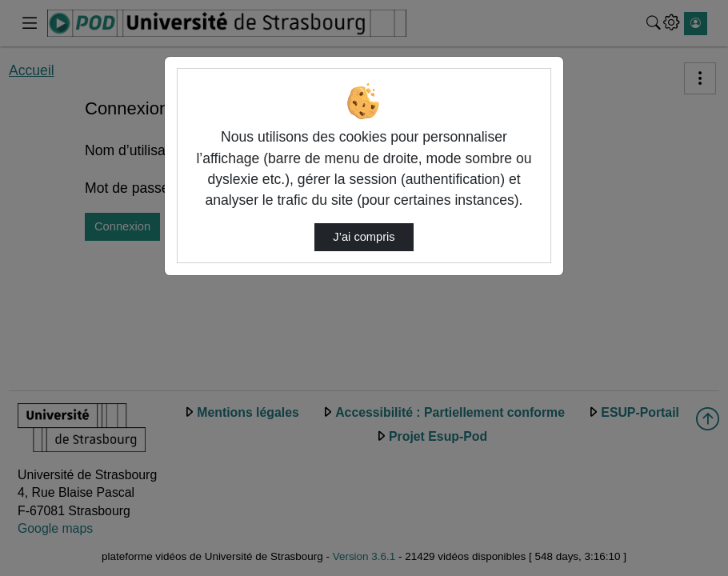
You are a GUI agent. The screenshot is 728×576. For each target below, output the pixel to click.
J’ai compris (364, 237)
